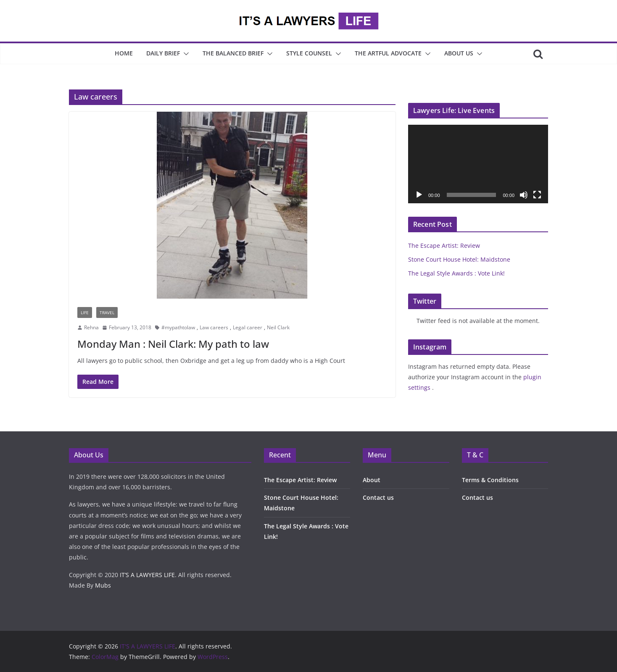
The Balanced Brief (233, 53)
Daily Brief (163, 53)
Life (85, 312)
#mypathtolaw (178, 327)
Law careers (214, 327)
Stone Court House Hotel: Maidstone (459, 259)
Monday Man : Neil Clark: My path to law (173, 344)
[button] (185, 54)
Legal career (248, 327)
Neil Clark (278, 327)
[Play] (419, 195)
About (372, 480)
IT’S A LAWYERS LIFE (147, 575)
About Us (459, 53)
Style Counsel (309, 53)
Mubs (103, 585)
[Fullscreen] (537, 195)
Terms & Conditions (490, 480)
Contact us (378, 497)
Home (124, 53)
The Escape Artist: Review (444, 245)
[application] (478, 164)
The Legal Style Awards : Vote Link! (456, 273)
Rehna (91, 327)
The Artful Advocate (388, 53)
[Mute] (524, 195)
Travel (107, 312)
